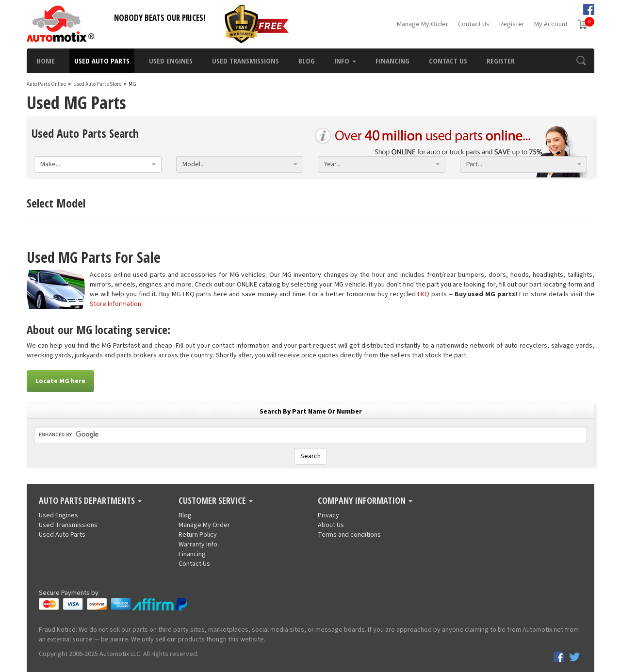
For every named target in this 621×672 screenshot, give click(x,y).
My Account (551, 24)
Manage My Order (423, 24)
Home (46, 61)
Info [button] (345, 61)
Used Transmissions (245, 61)
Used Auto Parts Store (97, 84)
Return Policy (198, 535)
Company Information (365, 501)
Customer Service (216, 501)
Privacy (328, 515)
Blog (307, 61)
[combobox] (98, 164)
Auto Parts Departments (90, 501)
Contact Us (474, 24)
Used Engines (171, 61)
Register (512, 24)
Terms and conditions (349, 535)
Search (310, 456)
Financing (392, 61)
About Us (331, 525)
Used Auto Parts (102, 61)
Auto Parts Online (46, 84)
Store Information (115, 304)
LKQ (424, 294)
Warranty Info (198, 544)
